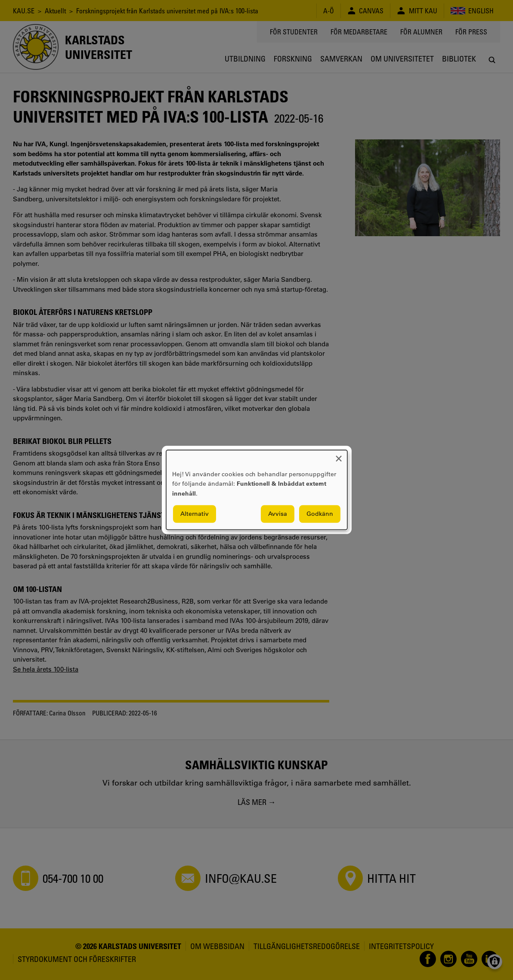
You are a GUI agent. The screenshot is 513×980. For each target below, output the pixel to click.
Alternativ (195, 514)
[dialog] (257, 490)
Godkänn (320, 514)
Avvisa (278, 514)
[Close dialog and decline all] (339, 455)
